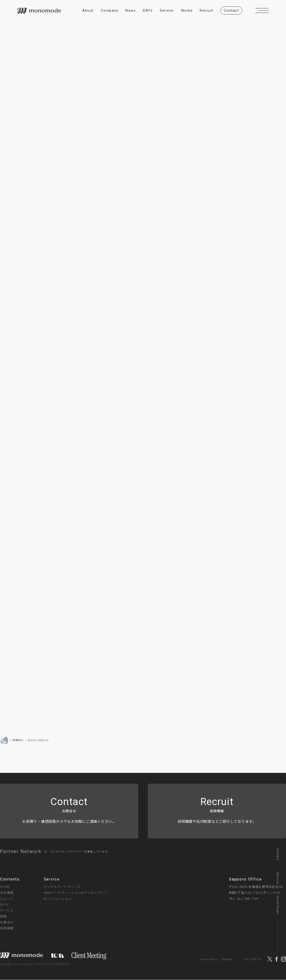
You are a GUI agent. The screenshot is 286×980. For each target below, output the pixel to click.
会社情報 (7, 893)
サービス (7, 910)
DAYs (4, 904)
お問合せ (7, 922)
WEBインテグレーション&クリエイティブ (76, 893)
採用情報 (7, 928)
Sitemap (227, 959)
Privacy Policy (209, 959)
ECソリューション (58, 899)
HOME (5, 887)
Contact (278, 854)
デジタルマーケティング (62, 887)
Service (278, 878)
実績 (3, 916)
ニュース (7, 899)
